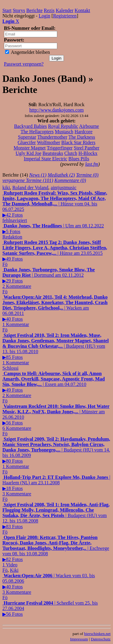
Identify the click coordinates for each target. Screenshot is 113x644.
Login (44, 16)
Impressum (79, 639)
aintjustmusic (63, 188)
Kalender (65, 10)
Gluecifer (27, 142)
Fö (5, 264)
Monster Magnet (30, 148)
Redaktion (12, 237)
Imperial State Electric (46, 159)
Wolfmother (49, 142)
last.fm (92, 164)
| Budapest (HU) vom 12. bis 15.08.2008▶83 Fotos (56, 516)
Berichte (34, 10)
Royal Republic (63, 126)
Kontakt (83, 10)
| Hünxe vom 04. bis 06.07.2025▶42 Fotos (55, 204)
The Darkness (82, 137)
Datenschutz (101, 639)
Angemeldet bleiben (27, 52)
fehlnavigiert (15, 220)
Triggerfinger (60, 148)
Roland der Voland (30, 188)
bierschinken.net (97, 634)
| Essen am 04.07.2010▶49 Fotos (54, 384)
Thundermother (52, 137)
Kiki (14, 570)
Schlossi (10, 368)
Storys (19, 10)
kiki (6, 188)
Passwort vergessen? (24, 64)
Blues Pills (79, 159)
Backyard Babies (31, 126)
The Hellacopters (37, 132)
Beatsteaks (53, 153)
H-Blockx (88, 153)
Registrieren (65, 16)
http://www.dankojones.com (56, 110)
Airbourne (89, 126)
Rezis (49, 10)
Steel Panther (87, 148)
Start (7, 10)
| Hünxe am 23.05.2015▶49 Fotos (55, 251)
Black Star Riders (78, 142)
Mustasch (64, 132)
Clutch (71, 153)
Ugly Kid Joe (28, 153)
